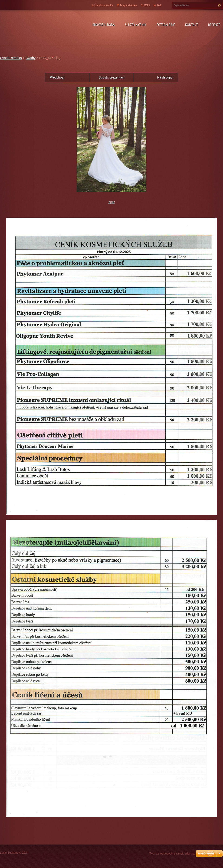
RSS (147, 5)
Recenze (214, 25)
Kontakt (192, 25)
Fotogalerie (166, 25)
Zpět (111, 202)
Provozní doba (104, 25)
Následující (165, 77)
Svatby (31, 58)
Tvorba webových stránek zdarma (172, 853)
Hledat (219, 5)
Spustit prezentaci (111, 77)
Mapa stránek (129, 5)
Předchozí (57, 77)
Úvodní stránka (104, 5)
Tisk (159, 5)
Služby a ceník (136, 25)
